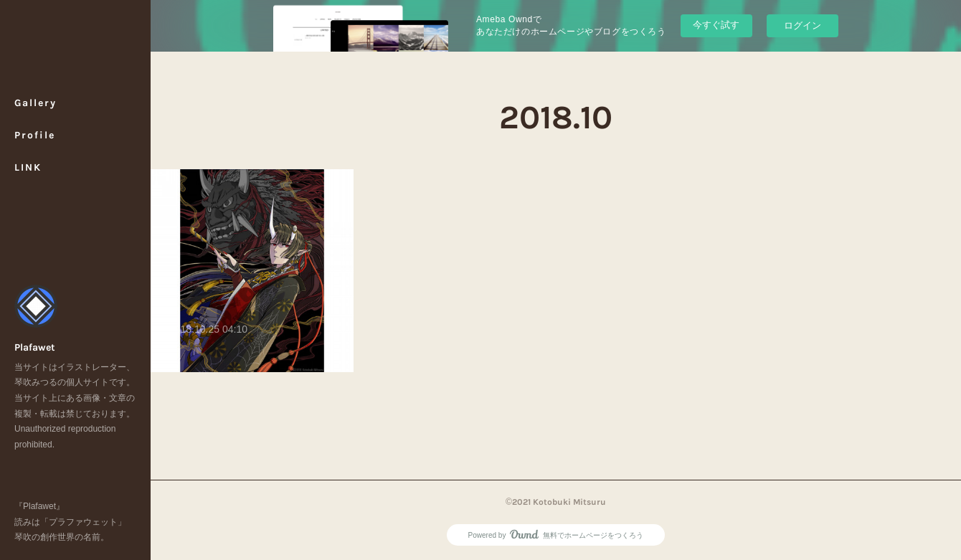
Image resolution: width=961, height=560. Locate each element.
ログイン (803, 25)
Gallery (35, 103)
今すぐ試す (716, 25)
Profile (35, 135)
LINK (28, 167)
